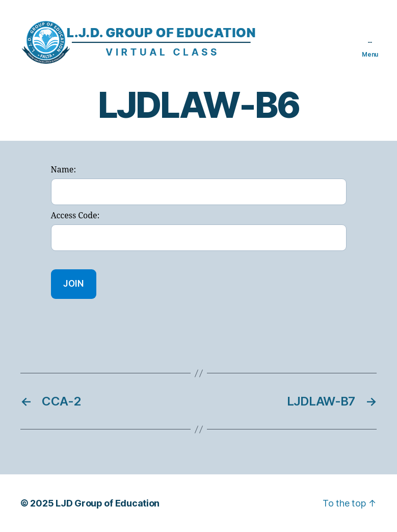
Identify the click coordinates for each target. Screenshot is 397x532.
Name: (63, 170)
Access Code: (75, 216)
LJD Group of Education (108, 503)
